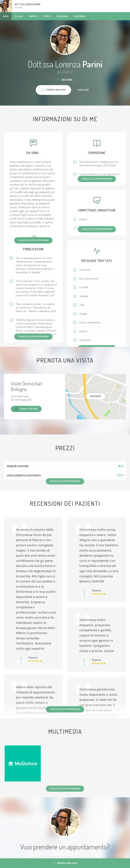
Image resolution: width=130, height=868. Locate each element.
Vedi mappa (96, 396)
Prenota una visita (65, 863)
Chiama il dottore (26, 409)
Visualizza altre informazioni (33, 240)
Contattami (83, 90)
